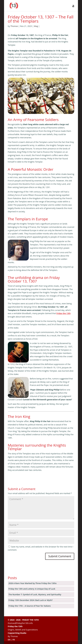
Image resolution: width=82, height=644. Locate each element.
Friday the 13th (63, 313)
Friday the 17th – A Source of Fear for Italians (30, 606)
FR (14, 640)
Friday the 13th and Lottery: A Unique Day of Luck (32, 589)
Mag (36, 26)
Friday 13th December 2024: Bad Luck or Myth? (31, 600)
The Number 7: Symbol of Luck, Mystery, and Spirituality (35, 594)
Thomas (14, 26)
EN (9, 640)
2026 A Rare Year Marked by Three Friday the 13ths (32, 583)
